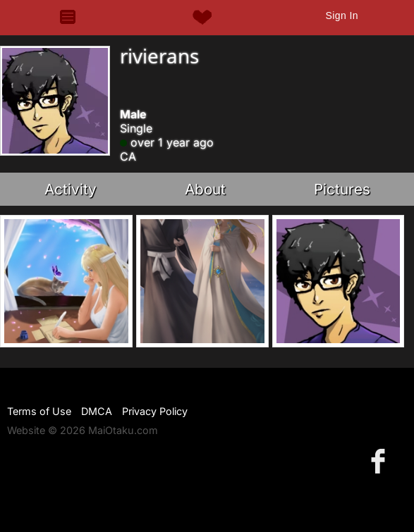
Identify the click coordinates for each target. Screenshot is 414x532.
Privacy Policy (155, 411)
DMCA (97, 411)
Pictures (342, 189)
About (205, 189)
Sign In (341, 16)
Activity (71, 189)
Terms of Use (39, 411)
